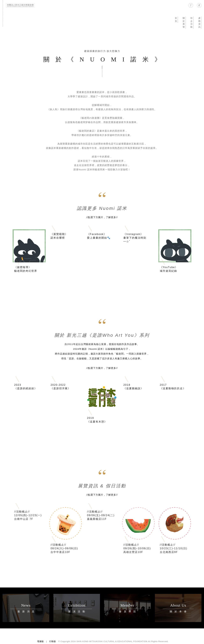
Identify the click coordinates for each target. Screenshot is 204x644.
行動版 (53, 641)
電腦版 (40, 641)
